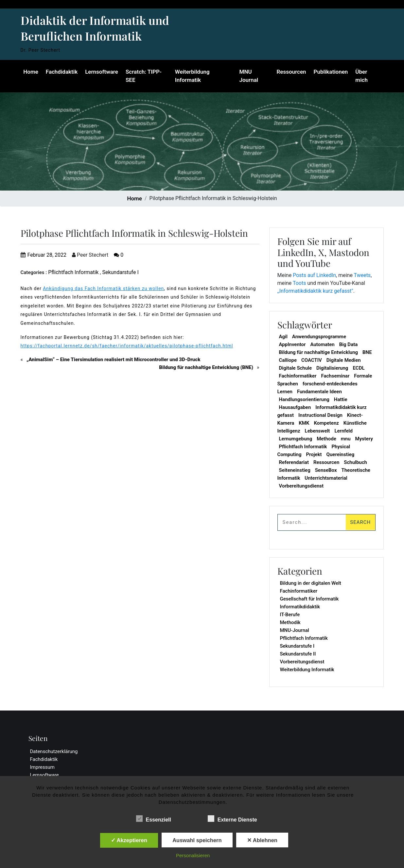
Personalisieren (193, 855)
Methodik (290, 622)
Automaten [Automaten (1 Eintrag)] (322, 344)
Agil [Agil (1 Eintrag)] (283, 337)
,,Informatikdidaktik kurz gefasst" (315, 291)
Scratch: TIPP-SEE (143, 76)
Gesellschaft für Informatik (309, 599)
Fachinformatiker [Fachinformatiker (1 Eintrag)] (298, 376)
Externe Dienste (232, 819)
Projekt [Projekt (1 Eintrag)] (314, 454)
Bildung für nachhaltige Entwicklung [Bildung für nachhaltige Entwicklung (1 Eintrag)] (319, 352)
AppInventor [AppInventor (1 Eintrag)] (292, 344)
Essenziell (154, 819)
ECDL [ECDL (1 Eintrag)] (359, 368)
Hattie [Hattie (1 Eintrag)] (341, 399)
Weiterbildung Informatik (192, 76)
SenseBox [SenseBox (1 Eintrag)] (326, 470)
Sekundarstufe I (120, 272)
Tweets (362, 275)
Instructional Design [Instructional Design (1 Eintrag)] (320, 415)
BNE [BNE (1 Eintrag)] (367, 352)
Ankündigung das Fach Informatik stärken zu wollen (103, 288)
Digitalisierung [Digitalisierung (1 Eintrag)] (332, 368)
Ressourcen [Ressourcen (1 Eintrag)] (326, 462)
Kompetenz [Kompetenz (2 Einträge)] (326, 423)
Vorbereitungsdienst (302, 662)
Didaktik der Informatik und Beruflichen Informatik (95, 28)
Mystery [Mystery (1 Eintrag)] (364, 439)
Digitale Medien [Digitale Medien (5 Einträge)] (344, 360)
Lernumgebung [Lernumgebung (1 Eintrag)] (296, 439)
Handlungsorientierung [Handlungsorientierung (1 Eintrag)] (304, 399)
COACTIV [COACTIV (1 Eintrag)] (312, 360)
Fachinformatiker (299, 591)
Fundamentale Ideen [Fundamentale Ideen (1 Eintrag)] (319, 392)
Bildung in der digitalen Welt (311, 583)
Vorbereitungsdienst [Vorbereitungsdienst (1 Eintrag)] (301, 486)
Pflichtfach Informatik (73, 272)
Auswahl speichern (197, 840)
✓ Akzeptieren (129, 840)
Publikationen (331, 72)
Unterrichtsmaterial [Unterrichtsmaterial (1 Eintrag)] (326, 478)
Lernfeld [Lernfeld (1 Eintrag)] (343, 431)
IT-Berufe (290, 615)
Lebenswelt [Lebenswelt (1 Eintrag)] (317, 431)
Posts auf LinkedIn (314, 275)
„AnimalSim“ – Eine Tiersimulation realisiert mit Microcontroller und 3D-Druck (113, 360)
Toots (299, 283)
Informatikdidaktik (300, 607)
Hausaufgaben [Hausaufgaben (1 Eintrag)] (295, 407)
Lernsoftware (101, 72)
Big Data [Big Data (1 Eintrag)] (349, 344)
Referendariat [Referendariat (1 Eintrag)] (294, 462)
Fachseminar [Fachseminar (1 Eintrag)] (335, 376)
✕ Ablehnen (262, 840)
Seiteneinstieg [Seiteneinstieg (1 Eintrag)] (295, 470)
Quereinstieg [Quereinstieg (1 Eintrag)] (341, 454)
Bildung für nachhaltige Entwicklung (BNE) (206, 367)
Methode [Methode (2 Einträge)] (326, 439)
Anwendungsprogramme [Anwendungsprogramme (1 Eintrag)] (319, 337)
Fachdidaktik (61, 72)
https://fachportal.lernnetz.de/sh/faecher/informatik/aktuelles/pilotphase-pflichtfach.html (127, 346)
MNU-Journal (295, 630)
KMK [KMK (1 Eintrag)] (304, 423)
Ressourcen (291, 72)
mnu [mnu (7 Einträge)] (346, 439)
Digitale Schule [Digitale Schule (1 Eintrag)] (296, 368)
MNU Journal (249, 76)
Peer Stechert (90, 255)
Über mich (362, 76)
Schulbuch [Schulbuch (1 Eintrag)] (355, 462)
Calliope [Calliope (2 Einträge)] (288, 360)
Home (31, 72)
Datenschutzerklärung (54, 751)
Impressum (42, 767)
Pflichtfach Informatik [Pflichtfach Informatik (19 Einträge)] (303, 447)
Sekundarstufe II (298, 654)
